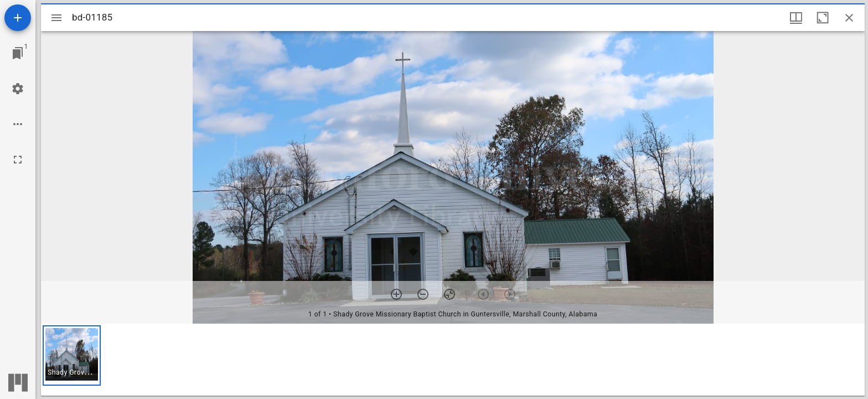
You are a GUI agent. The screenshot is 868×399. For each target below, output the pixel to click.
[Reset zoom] (449, 294)
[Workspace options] (18, 124)
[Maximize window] (823, 18)
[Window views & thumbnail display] (796, 18)
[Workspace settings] (18, 89)
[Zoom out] (423, 294)
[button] (72, 355)
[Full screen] (18, 160)
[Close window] (849, 18)
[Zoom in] (396, 294)
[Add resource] (18, 18)
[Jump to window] (18, 53)
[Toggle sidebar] (56, 18)
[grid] (453, 360)
